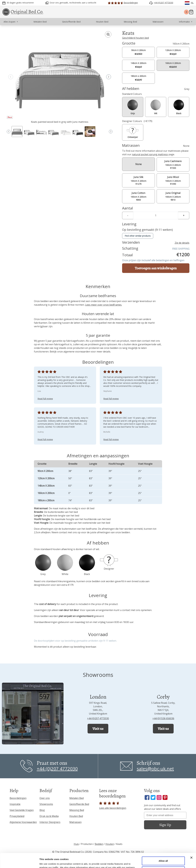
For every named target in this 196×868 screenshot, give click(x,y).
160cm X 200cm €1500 (173, 164)
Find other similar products (138, 236)
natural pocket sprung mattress (150, 154)
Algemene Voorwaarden (23, 822)
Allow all (163, 847)
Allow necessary (163, 857)
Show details (46, 862)
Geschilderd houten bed (135, 38)
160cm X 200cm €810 (173, 196)
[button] (109, 77)
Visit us (98, 729)
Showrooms (46, 804)
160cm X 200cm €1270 (138, 180)
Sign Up (165, 825)
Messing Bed (77, 810)
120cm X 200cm (173, 52)
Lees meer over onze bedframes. (104, 305)
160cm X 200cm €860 (138, 196)
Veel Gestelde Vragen (22, 810)
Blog (42, 810)
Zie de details (182, 243)
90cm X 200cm (138, 52)
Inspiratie (15, 804)
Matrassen (75, 822)
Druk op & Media (49, 816)
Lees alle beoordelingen (113, 806)
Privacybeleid (17, 816)
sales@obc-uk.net (155, 769)
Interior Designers (50, 822)
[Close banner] (191, 844)
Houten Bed (76, 816)
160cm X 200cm (173, 65)
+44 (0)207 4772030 (98, 718)
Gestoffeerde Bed (79, 804)
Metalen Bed (77, 798)
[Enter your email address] (165, 815)
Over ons (45, 798)
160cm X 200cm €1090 (173, 180)
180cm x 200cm (138, 78)
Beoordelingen (18, 798)
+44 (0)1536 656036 (163, 718)
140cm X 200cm (138, 65)
